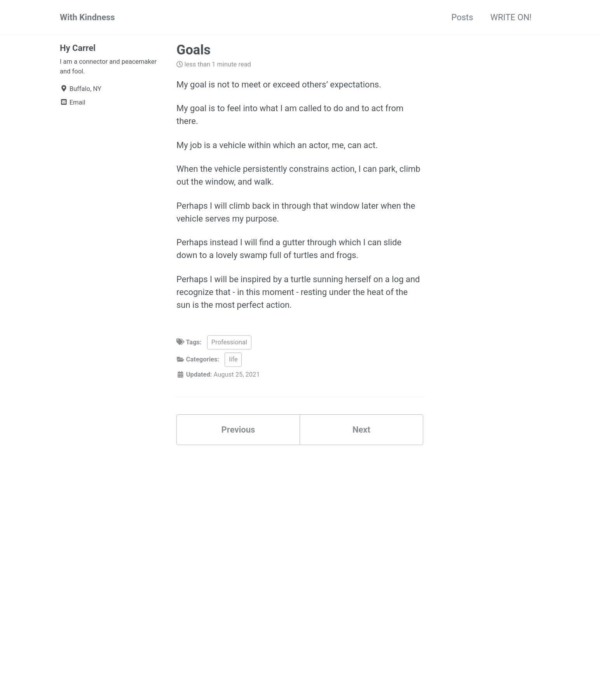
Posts (462, 17)
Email (73, 102)
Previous (238, 430)
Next (361, 430)
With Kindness (87, 17)
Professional (229, 342)
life (233, 359)
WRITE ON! (511, 17)
